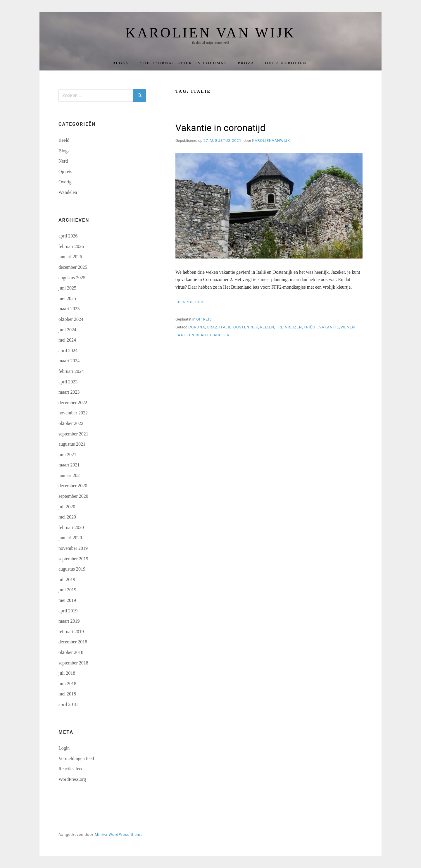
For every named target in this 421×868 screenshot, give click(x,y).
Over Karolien (286, 63)
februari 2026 (71, 246)
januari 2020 (70, 538)
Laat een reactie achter (202, 335)
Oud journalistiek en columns (184, 63)
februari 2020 (71, 527)
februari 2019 (71, 632)
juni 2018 (67, 684)
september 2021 (73, 434)
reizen (267, 327)
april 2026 (68, 236)
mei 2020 (67, 517)
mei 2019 (67, 600)
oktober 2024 (71, 319)
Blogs (121, 63)
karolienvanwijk (271, 141)
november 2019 (73, 548)
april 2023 (68, 382)
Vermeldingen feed (76, 758)
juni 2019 (67, 590)
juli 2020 (67, 507)
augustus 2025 (72, 278)
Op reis (204, 319)
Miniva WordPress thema (119, 835)
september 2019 (73, 559)
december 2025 (73, 267)
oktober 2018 (71, 652)
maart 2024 (69, 361)
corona (197, 327)
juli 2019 (67, 579)
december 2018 (73, 642)
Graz (212, 327)
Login (64, 748)
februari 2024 (71, 371)
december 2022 (73, 403)
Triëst (310, 327)
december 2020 (73, 486)
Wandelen (68, 192)
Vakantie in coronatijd (220, 128)
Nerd (63, 161)
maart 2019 (69, 621)
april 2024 (68, 351)
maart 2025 (69, 309)
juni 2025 (67, 288)
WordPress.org (72, 779)
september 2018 (73, 663)
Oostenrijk (246, 327)
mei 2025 (67, 298)
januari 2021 (70, 475)
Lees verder (192, 302)
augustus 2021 (72, 444)
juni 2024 (67, 330)
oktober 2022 (71, 423)
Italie (225, 327)
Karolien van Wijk (210, 33)
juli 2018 (67, 673)
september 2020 (73, 496)
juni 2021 (67, 455)
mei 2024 (67, 340)
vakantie (329, 327)
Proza (246, 63)
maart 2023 (69, 392)
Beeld (64, 140)
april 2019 (68, 611)
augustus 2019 (72, 569)
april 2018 (68, 704)
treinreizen (289, 327)
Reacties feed (71, 769)
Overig (65, 182)
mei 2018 (67, 694)
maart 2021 (69, 465)
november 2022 (73, 413)
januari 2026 (70, 257)
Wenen (348, 327)
